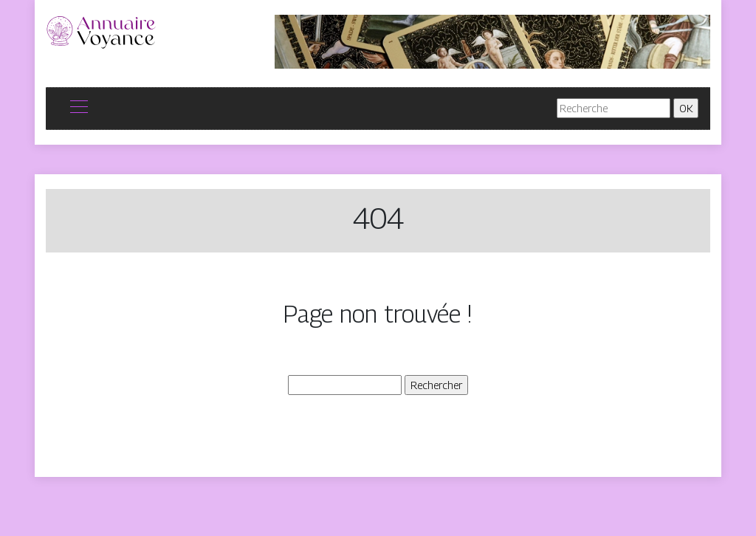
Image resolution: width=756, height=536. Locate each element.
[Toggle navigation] (78, 109)
